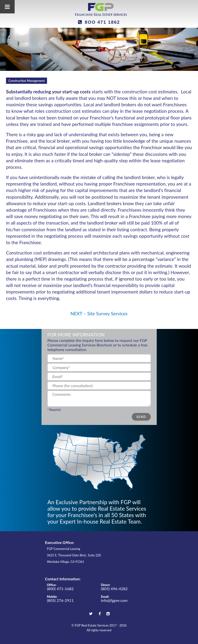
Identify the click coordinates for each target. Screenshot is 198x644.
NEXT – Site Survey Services (99, 314)
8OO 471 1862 (99, 22)
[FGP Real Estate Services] (99, 9)
